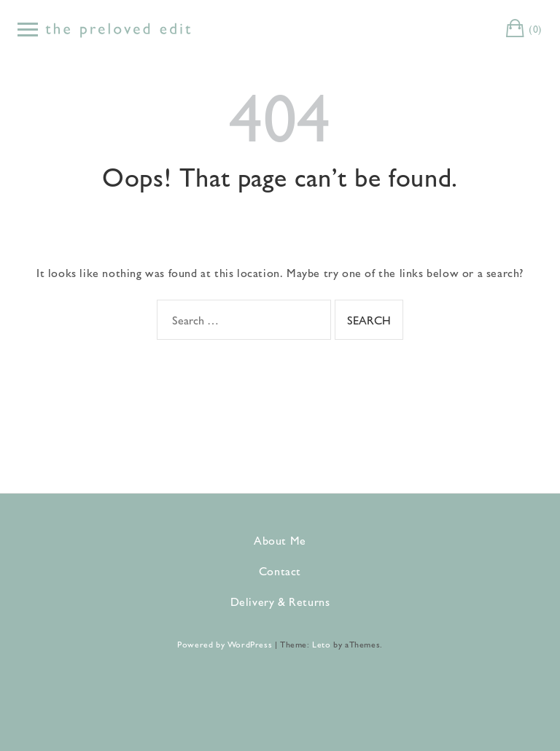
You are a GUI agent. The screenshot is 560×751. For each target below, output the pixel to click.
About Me (280, 540)
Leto (321, 644)
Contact (280, 571)
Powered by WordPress (225, 644)
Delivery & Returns (280, 601)
